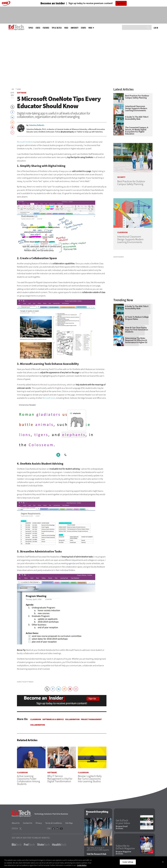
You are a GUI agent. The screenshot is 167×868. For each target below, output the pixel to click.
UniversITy (74, 28)
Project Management (91, 719)
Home (13, 89)
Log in (156, 28)
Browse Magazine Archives (123, 853)
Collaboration (72, 719)
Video (66, 28)
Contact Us (28, 823)
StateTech (43, 845)
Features (46, 28)
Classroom (36, 719)
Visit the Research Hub (96, 854)
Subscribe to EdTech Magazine (125, 847)
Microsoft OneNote (25, 142)
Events (83, 28)
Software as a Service (53, 719)
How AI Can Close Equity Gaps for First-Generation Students (137, 330)
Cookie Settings (128, 862)
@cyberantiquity (67, 132)
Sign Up (120, 3)
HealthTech (59, 845)
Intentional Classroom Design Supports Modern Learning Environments (136, 108)
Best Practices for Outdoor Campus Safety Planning (137, 97)
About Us (16, 823)
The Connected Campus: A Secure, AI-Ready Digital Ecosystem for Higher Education (137, 131)
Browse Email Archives (122, 828)
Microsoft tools (49, 398)
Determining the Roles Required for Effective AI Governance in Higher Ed (136, 340)
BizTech (17, 845)
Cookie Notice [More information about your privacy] (82, 865)
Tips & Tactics (57, 28)
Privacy (39, 823)
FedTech (29, 845)
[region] (83, 862)
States (38, 28)
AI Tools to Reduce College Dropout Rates (137, 318)
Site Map (69, 823)
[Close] (163, 862)
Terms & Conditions (54, 823)
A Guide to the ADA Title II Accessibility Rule (137, 118)
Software (19, 89)
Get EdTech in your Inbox (123, 822)
